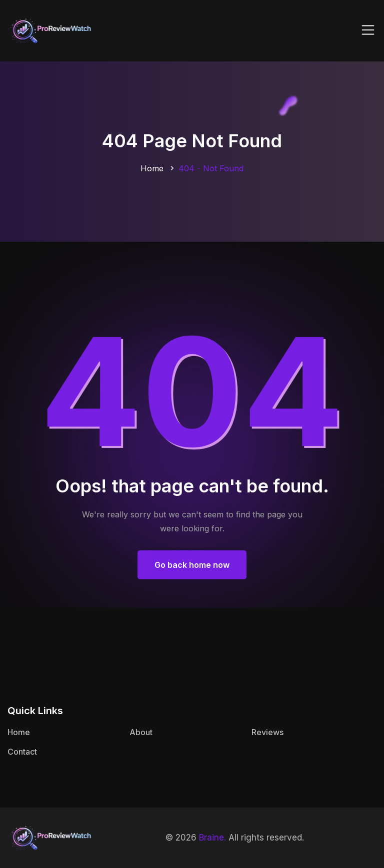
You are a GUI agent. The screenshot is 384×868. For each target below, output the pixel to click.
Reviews (267, 732)
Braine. (212, 838)
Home (152, 168)
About (141, 732)
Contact (22, 752)
